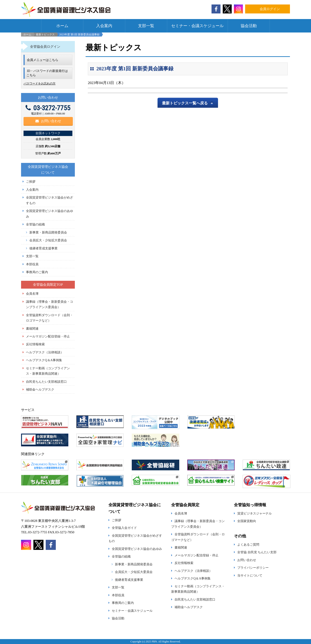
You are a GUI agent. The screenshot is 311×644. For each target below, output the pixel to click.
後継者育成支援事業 (43, 248)
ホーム (62, 26)
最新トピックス (45, 35)
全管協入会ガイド (124, 528)
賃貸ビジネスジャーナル (255, 513)
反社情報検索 (35, 344)
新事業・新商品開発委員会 (48, 232)
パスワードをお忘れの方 (40, 83)
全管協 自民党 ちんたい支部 (257, 552)
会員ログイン (270, 9)
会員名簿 (32, 294)
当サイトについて (250, 575)
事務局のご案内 (37, 272)
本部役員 (32, 264)
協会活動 (249, 26)
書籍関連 (32, 328)
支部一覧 (146, 26)
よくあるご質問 (248, 545)
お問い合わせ (48, 121)
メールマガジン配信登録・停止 (48, 336)
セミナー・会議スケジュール (197, 26)
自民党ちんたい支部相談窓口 (46, 382)
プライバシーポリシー (253, 568)
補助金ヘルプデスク (40, 389)
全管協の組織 (35, 224)
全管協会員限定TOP (48, 285)
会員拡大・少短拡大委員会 (48, 240)
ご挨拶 (31, 182)
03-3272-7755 (48, 108)
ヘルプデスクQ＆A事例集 (44, 360)
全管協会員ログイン (45, 47)
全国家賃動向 (247, 521)
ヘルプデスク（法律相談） (45, 352)
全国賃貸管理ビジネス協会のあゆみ (137, 549)
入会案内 (104, 26)
